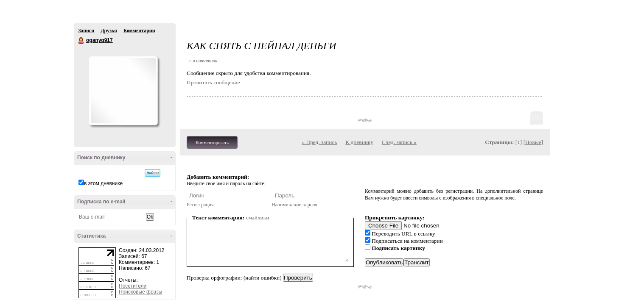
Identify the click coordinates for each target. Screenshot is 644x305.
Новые (533, 142)
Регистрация (200, 205)
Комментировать (212, 142)
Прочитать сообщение (213, 82)
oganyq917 (81, 41)
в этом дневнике (103, 183)
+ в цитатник (203, 61)
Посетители (133, 286)
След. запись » (399, 142)
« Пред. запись (320, 142)
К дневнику (359, 142)
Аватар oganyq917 (123, 91)
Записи (86, 30)
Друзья (109, 30)
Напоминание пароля (294, 205)
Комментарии (139, 30)
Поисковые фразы (140, 292)
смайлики (258, 218)
